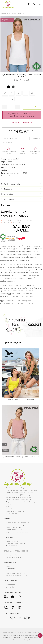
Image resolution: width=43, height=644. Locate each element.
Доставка (10, 587)
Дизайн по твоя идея (14, 530)
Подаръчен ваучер (13, 555)
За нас (9, 506)
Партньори (11, 569)
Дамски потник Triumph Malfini (21, 400)
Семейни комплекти (14, 557)
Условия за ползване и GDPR (17, 576)
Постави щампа (20, 123)
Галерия (9, 571)
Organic (5, 223)
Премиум (15, 223)
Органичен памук (25, 220)
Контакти (10, 509)
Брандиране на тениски (15, 527)
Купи (30, 107)
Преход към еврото (14, 514)
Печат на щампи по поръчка (17, 525)
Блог (8, 566)
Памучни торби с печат (15, 543)
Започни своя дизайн (23, 324)
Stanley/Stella (13, 159)
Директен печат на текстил (18, 532)
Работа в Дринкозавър (15, 511)
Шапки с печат (12, 541)
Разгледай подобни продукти (21, 131)
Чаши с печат (12, 546)
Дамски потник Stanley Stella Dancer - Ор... (21, 457)
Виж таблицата (15, 176)
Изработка (11, 585)
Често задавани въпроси (16, 573)
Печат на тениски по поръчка (18, 523)
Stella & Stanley (8, 220)
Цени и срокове (26, 303)
